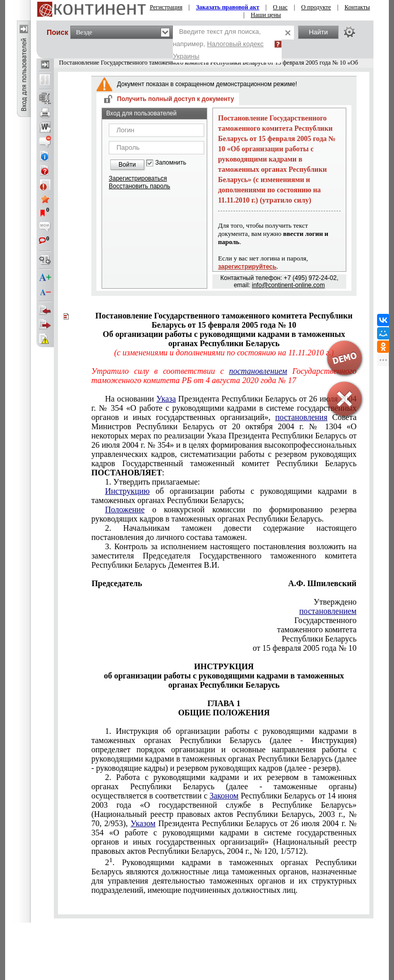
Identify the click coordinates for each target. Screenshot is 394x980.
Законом (224, 796)
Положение (125, 509)
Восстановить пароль (140, 186)
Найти (318, 32)
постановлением (328, 611)
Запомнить (171, 163)
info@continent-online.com (288, 285)
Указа (166, 399)
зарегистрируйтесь (247, 267)
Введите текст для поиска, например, (218, 44)
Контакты (358, 7)
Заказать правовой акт (228, 7)
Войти (127, 165)
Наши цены (266, 15)
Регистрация (166, 7)
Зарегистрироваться (138, 178)
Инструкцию (127, 491)
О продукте (316, 7)
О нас (280, 7)
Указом (143, 823)
